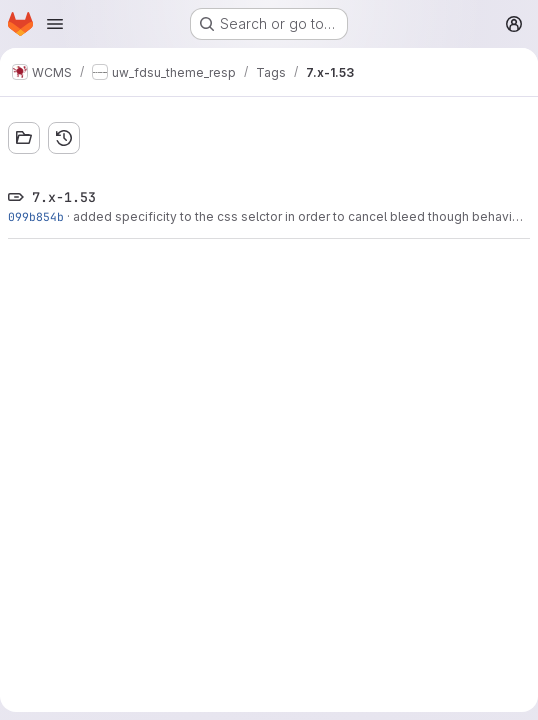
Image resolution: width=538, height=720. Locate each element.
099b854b (36, 216)
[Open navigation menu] (55, 24)
